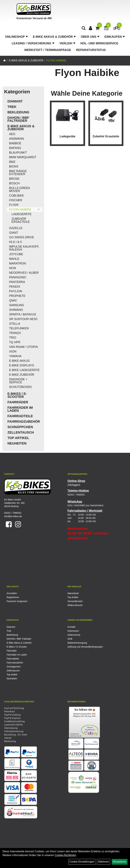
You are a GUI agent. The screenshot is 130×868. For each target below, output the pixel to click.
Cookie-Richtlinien (65, 855)
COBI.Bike (17, 196)
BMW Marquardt (23, 157)
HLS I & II (15, 242)
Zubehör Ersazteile (21, 220)
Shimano (16, 310)
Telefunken (19, 328)
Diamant (15, 101)
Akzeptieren (120, 862)
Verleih (67, 43)
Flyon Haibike (56, 60)
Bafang (15, 148)
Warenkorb (73, 593)
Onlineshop (17, 37)
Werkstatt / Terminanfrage (48, 50)
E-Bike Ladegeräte (24, 370)
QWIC (13, 301)
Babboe (15, 143)
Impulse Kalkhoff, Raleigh (24, 248)
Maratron (18, 263)
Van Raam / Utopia (23, 347)
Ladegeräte (22, 214)
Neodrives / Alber (24, 273)
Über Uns (90, 37)
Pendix (15, 287)
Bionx (14, 166)
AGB (70, 639)
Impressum (73, 631)
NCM (12, 268)
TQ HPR (15, 342)
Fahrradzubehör (24, 422)
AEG (12, 134)
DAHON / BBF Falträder (18, 119)
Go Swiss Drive (22, 237)
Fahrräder (18, 402)
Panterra (17, 282)
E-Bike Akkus (19, 361)
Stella (15, 324)
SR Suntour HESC (23, 319)
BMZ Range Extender (18, 173)
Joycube (16, 254)
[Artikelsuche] (84, 29)
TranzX (15, 333)
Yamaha (15, 356)
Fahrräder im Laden (20, 409)
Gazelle (16, 228)
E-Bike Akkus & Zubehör (54, 37)
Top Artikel (18, 438)
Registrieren (13, 597)
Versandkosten (75, 601)
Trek (12, 107)
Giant (14, 233)
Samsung (17, 305)
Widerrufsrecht (75, 605)
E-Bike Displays (22, 365)
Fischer (16, 200)
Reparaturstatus (91, 50)
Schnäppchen (20, 427)
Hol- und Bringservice (99, 43)
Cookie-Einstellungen (82, 862)
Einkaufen (115, 37)
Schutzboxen (20, 387)
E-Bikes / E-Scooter (17, 395)
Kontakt (71, 627)
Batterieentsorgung (77, 643)
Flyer (14, 205)
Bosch (14, 183)
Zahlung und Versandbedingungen (85, 647)
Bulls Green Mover (19, 189)
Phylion (16, 291)
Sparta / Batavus (23, 314)
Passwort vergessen (17, 601)
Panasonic (18, 277)
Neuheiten (17, 443)
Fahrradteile (20, 416)
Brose (14, 179)
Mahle (14, 259)
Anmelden (12, 593)
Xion (13, 352)
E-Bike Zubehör (22, 375)
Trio (13, 338)
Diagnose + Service (18, 381)
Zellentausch (21, 432)
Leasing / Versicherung (33, 43)
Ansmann (17, 139)
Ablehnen (103, 862)
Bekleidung (18, 112)
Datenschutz (74, 635)
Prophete (17, 296)
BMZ (12, 162)
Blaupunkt (18, 153)
